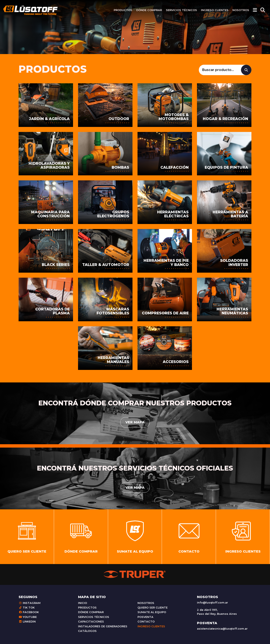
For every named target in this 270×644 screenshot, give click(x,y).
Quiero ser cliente (153, 608)
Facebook (29, 612)
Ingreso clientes (215, 10)
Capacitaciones (91, 622)
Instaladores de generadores (103, 626)
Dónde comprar (149, 10)
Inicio (83, 603)
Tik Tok (27, 608)
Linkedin (27, 622)
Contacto (146, 622)
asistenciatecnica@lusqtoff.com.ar (222, 629)
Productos (123, 10)
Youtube (28, 617)
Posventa (145, 617)
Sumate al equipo (152, 612)
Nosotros (241, 10)
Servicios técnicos (181, 10)
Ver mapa (135, 422)
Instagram (30, 603)
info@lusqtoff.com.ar (213, 603)
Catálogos (87, 631)
